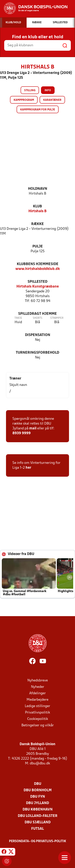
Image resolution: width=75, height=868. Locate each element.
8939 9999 (21, 433)
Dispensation (38, 335)
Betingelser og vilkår (38, 725)
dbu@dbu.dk (40, 764)
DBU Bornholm (38, 790)
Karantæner (52, 100)
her (28, 468)
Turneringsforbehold (37, 353)
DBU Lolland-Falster (38, 816)
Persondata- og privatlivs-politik (38, 841)
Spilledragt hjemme (37, 314)
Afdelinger (37, 693)
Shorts (37, 318)
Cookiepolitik (38, 719)
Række (37, 224)
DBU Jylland (37, 803)
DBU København (38, 810)
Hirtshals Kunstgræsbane (38, 287)
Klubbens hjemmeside (38, 264)
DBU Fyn (38, 797)
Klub (37, 206)
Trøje (18, 318)
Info (48, 90)
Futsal (37, 829)
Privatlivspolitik (37, 713)
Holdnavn (38, 189)
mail (33, 428)
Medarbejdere (37, 700)
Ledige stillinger (37, 706)
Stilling (30, 90)
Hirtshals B (37, 211)
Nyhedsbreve (38, 681)
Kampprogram (24, 100)
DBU (38, 784)
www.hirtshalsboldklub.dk (38, 269)
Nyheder (38, 687)
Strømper (57, 318)
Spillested (37, 282)
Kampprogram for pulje (38, 110)
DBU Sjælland (38, 822)
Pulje (38, 247)
